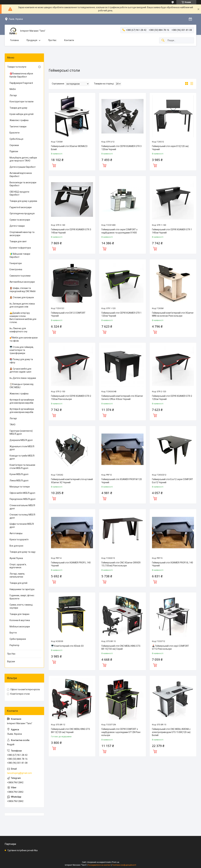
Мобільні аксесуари (20, 627)
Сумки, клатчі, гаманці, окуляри (21, 606)
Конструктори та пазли (22, 102)
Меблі (13, 89)
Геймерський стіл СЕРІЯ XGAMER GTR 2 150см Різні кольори (71, 398)
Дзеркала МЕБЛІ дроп (21, 440)
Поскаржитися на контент (99, 865)
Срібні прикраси (18, 639)
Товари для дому (18, 108)
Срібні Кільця (16, 139)
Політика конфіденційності (124, 865)
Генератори (16, 263)
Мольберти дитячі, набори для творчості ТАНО (23, 159)
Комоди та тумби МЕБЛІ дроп (22, 457)
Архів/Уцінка (16, 558)
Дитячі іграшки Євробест (23, 167)
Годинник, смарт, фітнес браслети (22, 597)
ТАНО (12, 425)
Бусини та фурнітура (20, 248)
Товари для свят (18, 241)
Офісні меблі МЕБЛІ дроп (22, 493)
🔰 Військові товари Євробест (20, 255)
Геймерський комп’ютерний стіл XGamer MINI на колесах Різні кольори (173, 314)
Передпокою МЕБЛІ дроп (23, 499)
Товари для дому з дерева (23, 201)
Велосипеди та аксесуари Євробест (23, 184)
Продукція (32, 40)
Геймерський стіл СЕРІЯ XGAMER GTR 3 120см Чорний (121, 148)
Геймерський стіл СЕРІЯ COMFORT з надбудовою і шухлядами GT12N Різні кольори (121, 732)
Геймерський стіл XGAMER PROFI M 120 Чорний (122, 481)
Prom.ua (116, 862)
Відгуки (11, 661)
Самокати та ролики (20, 276)
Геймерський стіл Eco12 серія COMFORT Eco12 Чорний (172, 481)
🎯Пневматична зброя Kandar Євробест (21, 75)
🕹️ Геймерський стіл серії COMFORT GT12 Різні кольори (170, 647)
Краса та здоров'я (19, 539)
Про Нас (52, 40)
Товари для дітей (18, 583)
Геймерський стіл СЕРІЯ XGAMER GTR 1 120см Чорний (121, 314)
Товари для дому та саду (23, 552)
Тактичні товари (18, 127)
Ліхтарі (13, 95)
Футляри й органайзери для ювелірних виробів (22, 401)
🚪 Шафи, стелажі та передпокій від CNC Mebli (23, 290)
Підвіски (14, 151)
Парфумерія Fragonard (21, 83)
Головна (14, 40)
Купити (54, 165)
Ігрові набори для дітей (22, 114)
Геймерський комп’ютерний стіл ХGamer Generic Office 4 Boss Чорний (122, 398)
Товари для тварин (19, 614)
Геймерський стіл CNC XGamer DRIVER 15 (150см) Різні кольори (121, 564)
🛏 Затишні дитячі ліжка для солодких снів (22, 305)
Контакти (69, 40)
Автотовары (16, 533)
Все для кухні (16, 546)
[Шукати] (163, 40)
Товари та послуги (17, 67)
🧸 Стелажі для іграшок (22, 297)
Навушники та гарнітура (22, 589)
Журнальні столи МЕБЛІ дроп (22, 448)
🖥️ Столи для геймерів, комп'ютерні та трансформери (22, 350)
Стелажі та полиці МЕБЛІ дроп (22, 516)
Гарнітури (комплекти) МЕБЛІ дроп (21, 432)
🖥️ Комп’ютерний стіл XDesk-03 (67, 646)
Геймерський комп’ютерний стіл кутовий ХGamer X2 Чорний (72, 481)
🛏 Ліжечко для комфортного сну (18, 330)
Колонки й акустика (20, 620)
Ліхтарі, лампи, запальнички (17, 575)
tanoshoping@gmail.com (19, 773)
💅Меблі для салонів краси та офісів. (24, 339)
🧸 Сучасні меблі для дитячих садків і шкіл (20, 370)
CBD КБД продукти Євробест (19, 193)
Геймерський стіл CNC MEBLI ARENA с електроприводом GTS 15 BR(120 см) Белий (171, 732)
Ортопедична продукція (22, 213)
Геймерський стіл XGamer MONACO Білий (69, 148)
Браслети (15, 133)
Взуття (13, 633)
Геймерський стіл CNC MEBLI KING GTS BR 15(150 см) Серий (121, 647)
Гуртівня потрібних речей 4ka (23, 850)
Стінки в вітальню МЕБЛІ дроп (22, 507)
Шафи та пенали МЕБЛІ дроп (22, 525)
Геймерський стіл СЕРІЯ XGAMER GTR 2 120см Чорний (172, 398)
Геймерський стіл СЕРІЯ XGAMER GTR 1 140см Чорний (172, 231)
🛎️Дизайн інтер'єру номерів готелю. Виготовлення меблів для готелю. (23, 318)
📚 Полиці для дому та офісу (21, 361)
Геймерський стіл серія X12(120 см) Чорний (170, 148)
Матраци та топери (20, 487)
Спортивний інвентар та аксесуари (22, 234)
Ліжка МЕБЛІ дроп (19, 481)
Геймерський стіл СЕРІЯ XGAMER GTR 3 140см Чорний (71, 231)
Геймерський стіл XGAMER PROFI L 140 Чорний (71, 564)
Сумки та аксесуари (20, 220)
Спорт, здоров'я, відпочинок (18, 566)
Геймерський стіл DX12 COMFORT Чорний (68, 314)
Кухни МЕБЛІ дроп (19, 474)
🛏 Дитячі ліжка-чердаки (23, 378)
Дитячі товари (17, 226)
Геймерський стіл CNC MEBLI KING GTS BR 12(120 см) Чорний (71, 731)
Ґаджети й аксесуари (21, 207)
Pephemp (14, 645)
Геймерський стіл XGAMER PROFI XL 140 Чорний (172, 564)
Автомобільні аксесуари (22, 282)
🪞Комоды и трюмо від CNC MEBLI (22, 386)
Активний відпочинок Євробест (21, 175)
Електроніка (16, 269)
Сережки (14, 145)
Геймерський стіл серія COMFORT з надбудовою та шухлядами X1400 (119, 231)
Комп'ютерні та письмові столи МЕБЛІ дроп (22, 467)
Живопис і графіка (19, 120)
